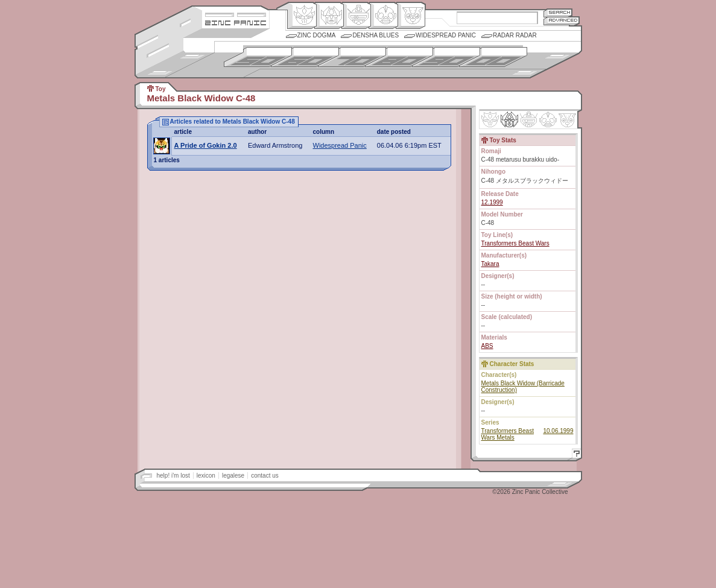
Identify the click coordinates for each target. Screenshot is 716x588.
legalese (233, 476)
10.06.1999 (558, 431)
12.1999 (492, 202)
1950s (258, 57)
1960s (305, 57)
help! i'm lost (173, 476)
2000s (493, 57)
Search (558, 12)
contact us (265, 476)
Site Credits (236, 14)
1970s (352, 57)
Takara (490, 264)
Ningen (383, 16)
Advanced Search (562, 21)
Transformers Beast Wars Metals (508, 434)
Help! (575, 455)
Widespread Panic (446, 35)
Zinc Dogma (317, 35)
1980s (399, 57)
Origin (302, 16)
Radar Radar (515, 35)
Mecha (356, 16)
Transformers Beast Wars (515, 243)
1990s (446, 57)
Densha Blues (375, 35)
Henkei (329, 16)
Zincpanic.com (236, 22)
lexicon (206, 476)
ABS (487, 346)
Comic (410, 16)
